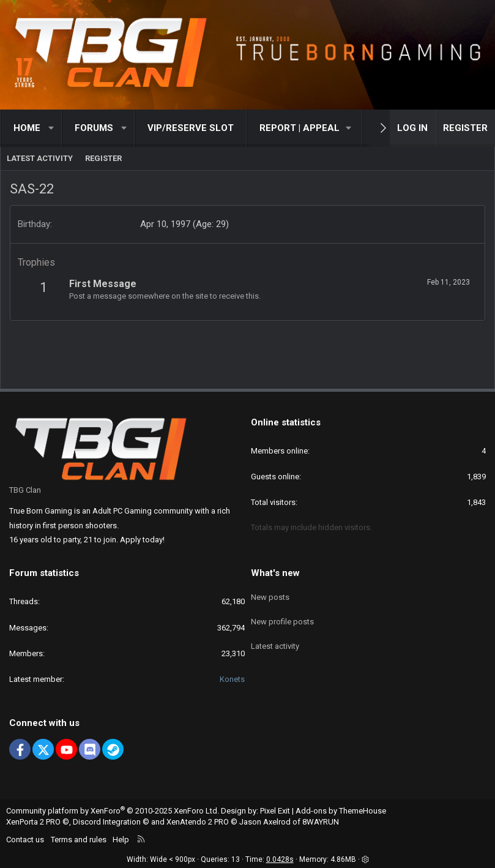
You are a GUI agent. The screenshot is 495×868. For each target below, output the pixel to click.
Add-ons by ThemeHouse (341, 811)
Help (121, 840)
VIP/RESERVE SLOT (191, 128)
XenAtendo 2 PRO (198, 822)
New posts (270, 594)
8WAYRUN (321, 822)
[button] (52, 128)
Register (103, 158)
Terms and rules (79, 840)
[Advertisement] (248, 348)
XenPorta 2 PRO (33, 822)
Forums (94, 128)
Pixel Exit (275, 811)
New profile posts (282, 617)
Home (27, 128)
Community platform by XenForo (113, 811)
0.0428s (280, 859)
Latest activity (40, 158)
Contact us (25, 840)
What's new (275, 573)
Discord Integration (107, 822)
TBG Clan (25, 490)
